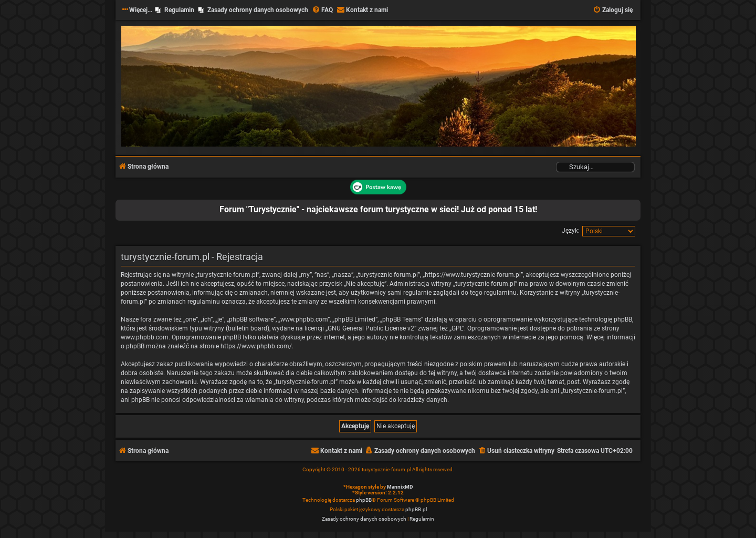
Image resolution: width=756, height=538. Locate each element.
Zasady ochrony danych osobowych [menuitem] (258, 10)
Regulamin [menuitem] (179, 10)
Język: (571, 231)
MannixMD (400, 487)
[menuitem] (322, 10)
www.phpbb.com (145, 337)
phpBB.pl (416, 509)
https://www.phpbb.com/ (256, 346)
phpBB (364, 500)
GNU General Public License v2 (371, 328)
